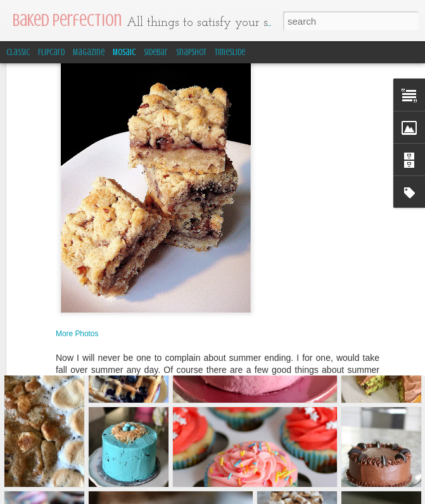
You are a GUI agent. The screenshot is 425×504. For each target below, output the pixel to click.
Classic (18, 52)
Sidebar (156, 52)
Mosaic (124, 52)
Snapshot (191, 52)
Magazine (89, 52)
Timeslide (230, 52)
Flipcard (51, 52)
